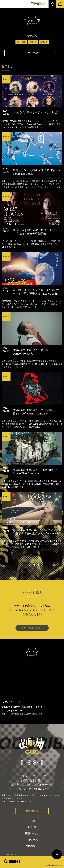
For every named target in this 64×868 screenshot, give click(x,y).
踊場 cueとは (32, 811)
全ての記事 (21, 42)
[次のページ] (38, 565)
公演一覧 (32, 827)
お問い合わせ (32, 846)
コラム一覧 (32, 840)
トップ (32, 821)
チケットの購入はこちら (32, 628)
